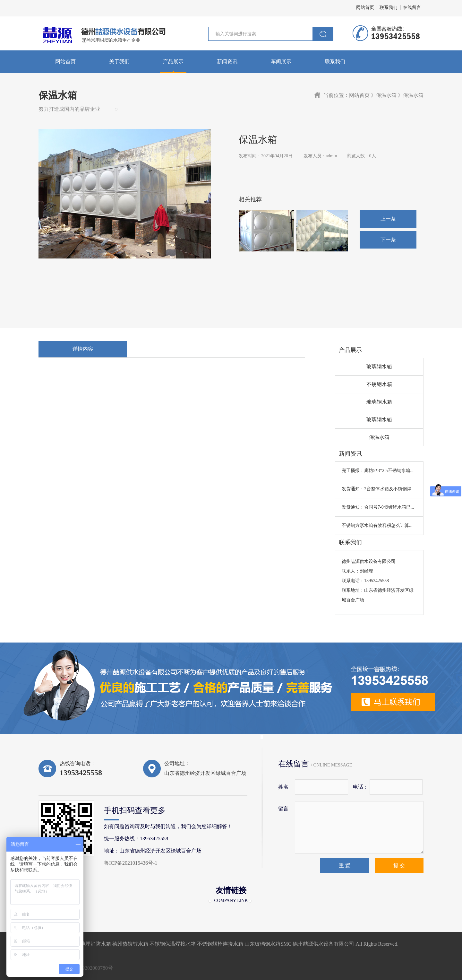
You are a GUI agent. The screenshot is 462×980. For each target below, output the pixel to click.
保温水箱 (379, 437)
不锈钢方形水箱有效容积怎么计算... (377, 525)
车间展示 (281, 61)
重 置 (345, 866)
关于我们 (119, 61)
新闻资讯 (227, 61)
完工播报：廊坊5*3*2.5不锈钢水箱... (378, 471)
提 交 (399, 866)
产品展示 (173, 61)
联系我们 (389, 8)
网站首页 (365, 8)
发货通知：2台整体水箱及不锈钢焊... (378, 489)
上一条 (388, 219)
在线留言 (412, 8)
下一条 (388, 240)
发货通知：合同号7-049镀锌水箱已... (378, 507)
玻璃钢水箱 (379, 367)
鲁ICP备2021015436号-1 (131, 863)
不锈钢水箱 (379, 384)
